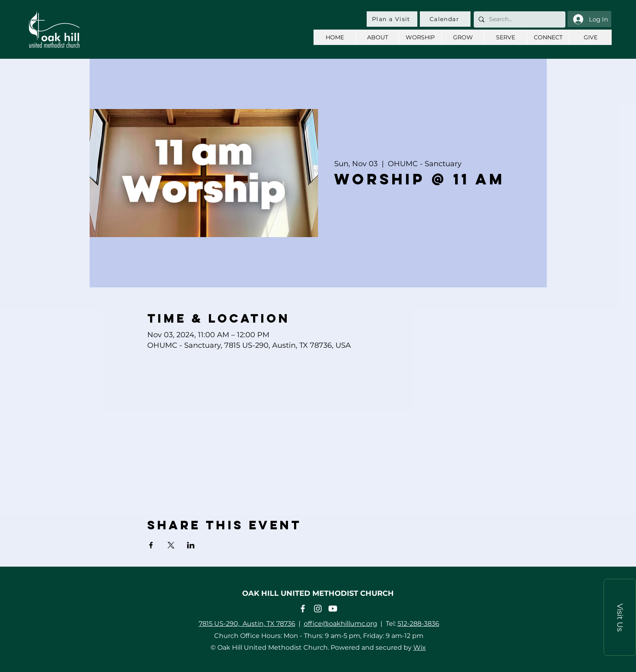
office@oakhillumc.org (341, 624)
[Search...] (519, 19)
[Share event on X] (171, 545)
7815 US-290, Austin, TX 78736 (247, 624)
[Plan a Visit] (392, 19)
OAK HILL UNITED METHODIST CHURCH (318, 593)
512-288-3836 (418, 624)
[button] (620, 617)
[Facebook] (303, 609)
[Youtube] (333, 609)
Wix (420, 647)
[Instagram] (318, 609)
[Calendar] (445, 19)
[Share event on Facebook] (151, 545)
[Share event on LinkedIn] (191, 545)
